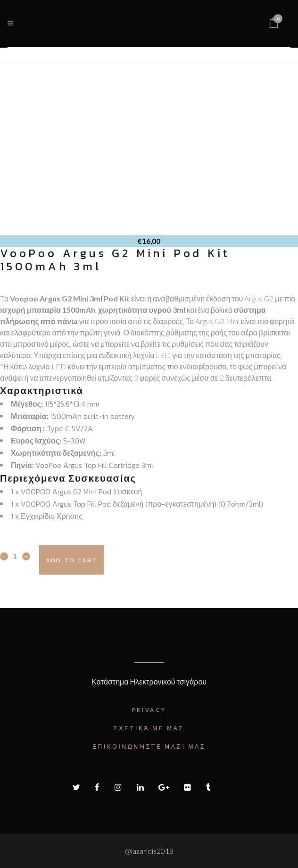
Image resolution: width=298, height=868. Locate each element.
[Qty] (15, 556)
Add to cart (71, 560)
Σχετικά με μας (149, 728)
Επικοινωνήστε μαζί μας (149, 747)
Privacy (149, 710)
